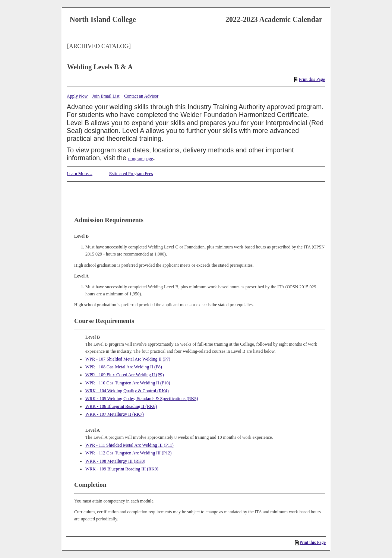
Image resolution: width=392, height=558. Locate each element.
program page (140, 159)
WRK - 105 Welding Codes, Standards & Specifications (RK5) (142, 399)
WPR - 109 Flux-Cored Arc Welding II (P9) (124, 375)
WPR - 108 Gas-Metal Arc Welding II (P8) (124, 367)
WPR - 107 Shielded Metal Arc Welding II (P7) (128, 359)
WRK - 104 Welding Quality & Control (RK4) (127, 391)
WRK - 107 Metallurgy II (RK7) (115, 414)
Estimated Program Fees (131, 174)
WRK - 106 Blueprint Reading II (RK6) (121, 406)
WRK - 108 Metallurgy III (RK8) (115, 461)
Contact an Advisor (141, 96)
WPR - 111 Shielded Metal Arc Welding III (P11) (129, 445)
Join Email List (106, 96)
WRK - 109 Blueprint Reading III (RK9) (122, 469)
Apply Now (77, 96)
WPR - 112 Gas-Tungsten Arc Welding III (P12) (129, 453)
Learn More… (80, 174)
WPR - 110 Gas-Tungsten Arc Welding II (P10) (128, 383)
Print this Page (310, 79)
